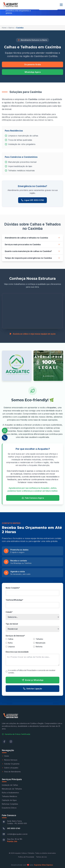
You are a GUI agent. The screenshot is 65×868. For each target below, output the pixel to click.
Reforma (38, 647)
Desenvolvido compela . (33, 865)
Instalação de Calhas (10, 785)
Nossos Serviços (10, 760)
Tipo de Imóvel (12, 624)
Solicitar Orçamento (11, 764)
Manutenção (39, 643)
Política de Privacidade (26, 857)
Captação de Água (9, 800)
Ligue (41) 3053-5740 (32, 200)
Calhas (9, 639)
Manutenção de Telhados (12, 789)
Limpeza (10, 647)
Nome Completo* (13, 588)
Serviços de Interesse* (15, 636)
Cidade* (9, 612)
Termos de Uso (41, 857)
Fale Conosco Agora (33, 498)
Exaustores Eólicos (9, 808)
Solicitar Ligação (33, 689)
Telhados (38, 639)
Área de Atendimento (11, 772)
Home (4, 28)
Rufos (9, 643)
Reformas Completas (10, 804)
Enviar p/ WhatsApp (33, 680)
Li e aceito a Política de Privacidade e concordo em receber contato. (30, 671)
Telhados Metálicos (9, 796)
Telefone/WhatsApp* (14, 600)
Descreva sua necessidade (17, 652)
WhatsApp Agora (33, 72)
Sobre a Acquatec (10, 768)
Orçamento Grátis (33, 64)
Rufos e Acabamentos (10, 793)
